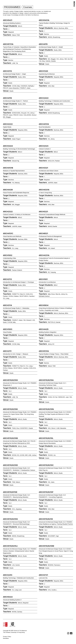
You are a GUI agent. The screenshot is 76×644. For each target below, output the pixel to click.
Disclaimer (6, 638)
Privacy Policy (7, 637)
